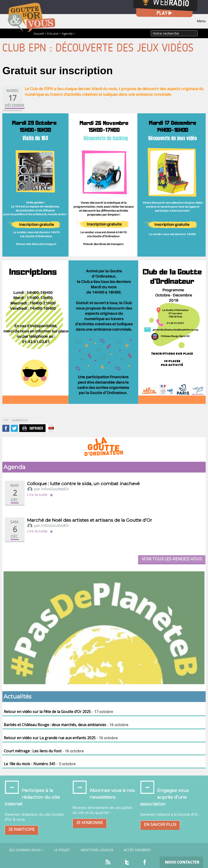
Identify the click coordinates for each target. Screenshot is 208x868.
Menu (201, 21)
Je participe (22, 829)
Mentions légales (97, 850)
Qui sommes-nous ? (26, 850)
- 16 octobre (66, 725)
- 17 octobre (58, 712)
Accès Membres (137, 850)
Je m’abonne (90, 823)
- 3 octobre (40, 764)
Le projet (62, 850)
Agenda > (68, 33)
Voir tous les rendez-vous (172, 559)
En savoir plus (160, 825)
